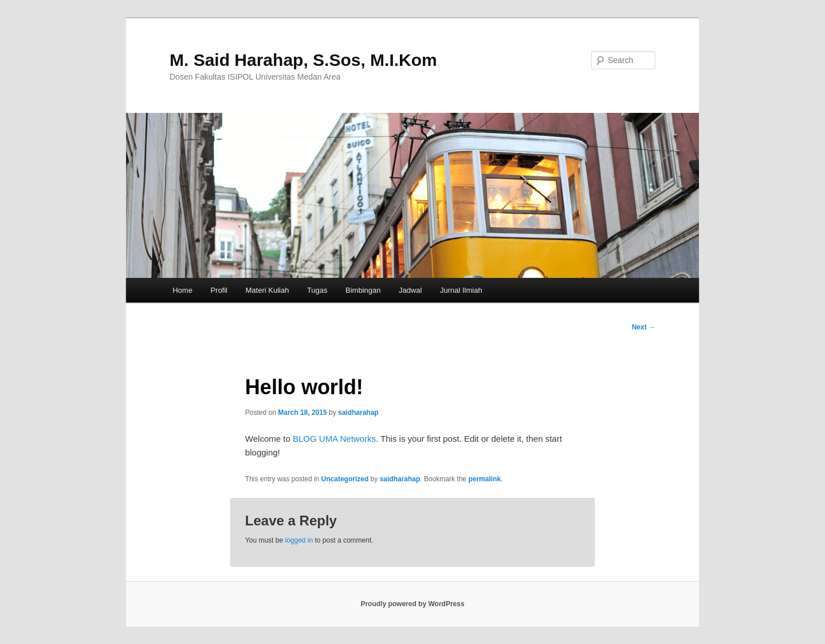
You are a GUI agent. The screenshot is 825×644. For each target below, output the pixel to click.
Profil (219, 290)
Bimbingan (363, 290)
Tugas (317, 290)
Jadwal (410, 290)
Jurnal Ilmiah (461, 290)
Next (644, 327)
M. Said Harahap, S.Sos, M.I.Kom (303, 60)
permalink (484, 479)
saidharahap (358, 413)
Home (182, 290)
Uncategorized (345, 479)
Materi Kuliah (268, 290)
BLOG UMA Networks (334, 439)
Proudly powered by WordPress (412, 604)
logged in (299, 540)
